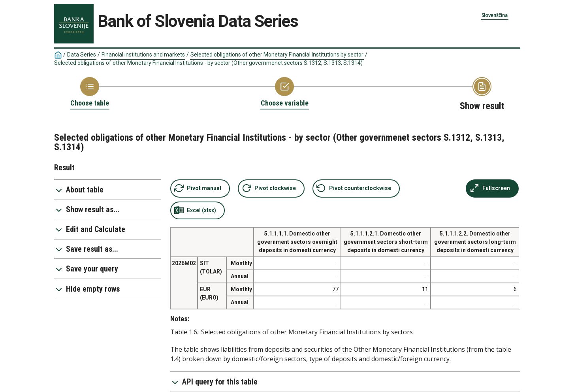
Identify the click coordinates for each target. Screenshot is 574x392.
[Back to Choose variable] (285, 92)
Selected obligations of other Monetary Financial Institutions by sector (277, 55)
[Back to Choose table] (90, 92)
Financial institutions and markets (143, 55)
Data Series (82, 55)
